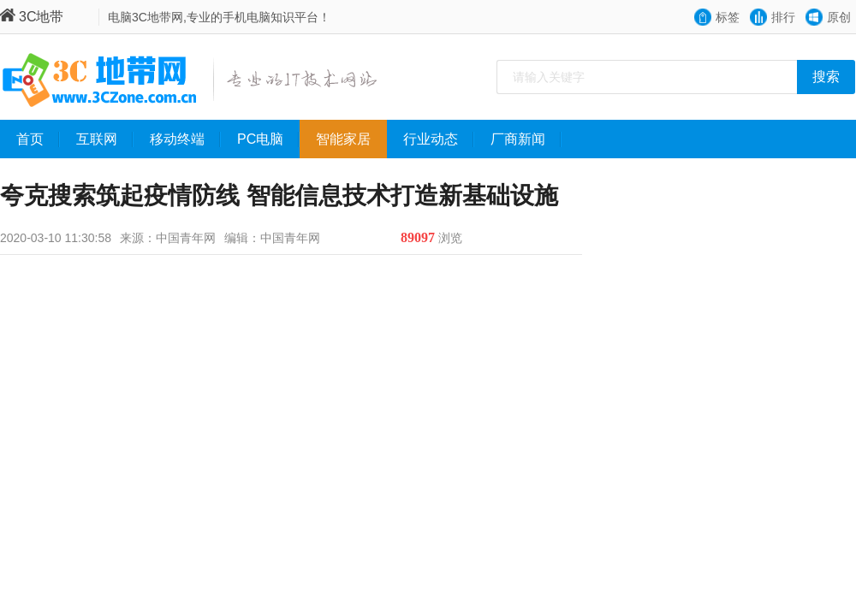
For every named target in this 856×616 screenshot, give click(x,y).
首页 (38, 139)
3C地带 (32, 17)
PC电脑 (268, 139)
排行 (783, 17)
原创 (839, 17)
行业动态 (439, 139)
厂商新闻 (526, 139)
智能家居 (351, 139)
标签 (728, 17)
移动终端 (185, 139)
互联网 (105, 139)
